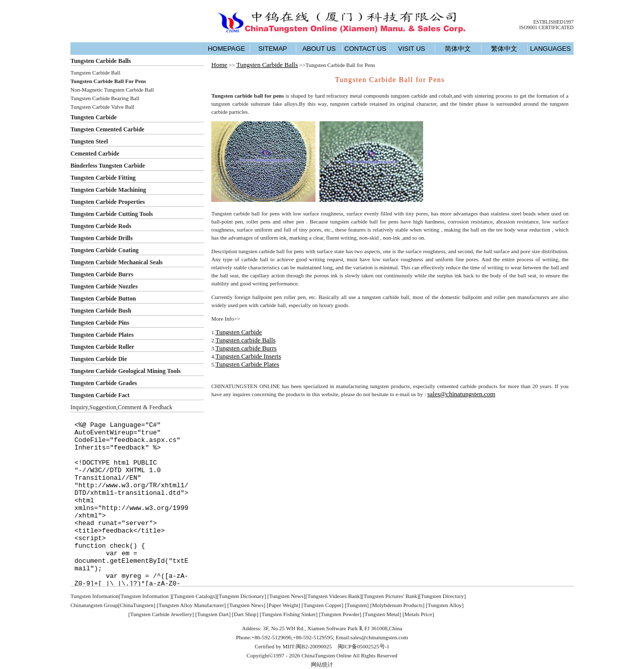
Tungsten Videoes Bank (334, 596)
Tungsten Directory (442, 596)
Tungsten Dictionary (242, 596)
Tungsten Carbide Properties (108, 202)
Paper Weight (284, 605)
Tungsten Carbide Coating (105, 250)
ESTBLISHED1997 (553, 22)
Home (219, 65)
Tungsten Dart (213, 614)
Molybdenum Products (397, 605)
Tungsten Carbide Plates (102, 335)
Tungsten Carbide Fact (100, 395)
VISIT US (412, 49)
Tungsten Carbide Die (99, 359)
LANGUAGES (551, 49)
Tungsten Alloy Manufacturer (191, 605)
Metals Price (418, 614)
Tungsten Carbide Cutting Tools (112, 214)
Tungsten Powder (340, 614)
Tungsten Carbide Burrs (102, 274)
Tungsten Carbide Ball (95, 72)
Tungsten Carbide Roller (102, 347)
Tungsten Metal (382, 614)
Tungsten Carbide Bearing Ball (105, 98)
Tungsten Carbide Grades (104, 383)
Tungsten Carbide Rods (101, 226)
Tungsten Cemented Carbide (107, 129)
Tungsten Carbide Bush (101, 311)
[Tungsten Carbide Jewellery (160, 614)
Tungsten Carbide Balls (101, 61)
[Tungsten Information (144, 596)
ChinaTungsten (137, 605)
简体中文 (458, 49)
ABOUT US (319, 49)
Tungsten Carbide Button (103, 299)
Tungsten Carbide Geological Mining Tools (126, 371)
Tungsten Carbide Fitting (103, 178)
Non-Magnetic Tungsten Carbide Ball (112, 90)
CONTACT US (365, 49)
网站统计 (322, 664)
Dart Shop (245, 614)
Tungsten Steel (89, 141)
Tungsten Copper (323, 605)
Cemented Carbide (95, 154)
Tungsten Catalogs (194, 596)
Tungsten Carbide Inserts (248, 356)
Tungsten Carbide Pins (100, 323)
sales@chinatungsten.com (461, 394)
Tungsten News (286, 596)
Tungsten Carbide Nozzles (104, 286)
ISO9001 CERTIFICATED (546, 27)
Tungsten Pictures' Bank (390, 596)
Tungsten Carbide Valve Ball (102, 107)
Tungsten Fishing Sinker (289, 614)
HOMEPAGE (226, 49)
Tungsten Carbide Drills (102, 238)
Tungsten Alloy (445, 605)
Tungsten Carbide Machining (108, 190)
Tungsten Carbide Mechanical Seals (116, 262)
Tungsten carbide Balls (245, 340)
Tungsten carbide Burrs (246, 348)
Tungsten (357, 605)
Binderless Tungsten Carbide (108, 166)
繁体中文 (504, 49)
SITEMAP (272, 49)
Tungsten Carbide (94, 117)
